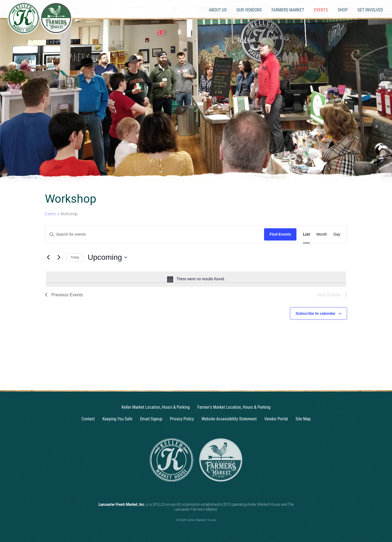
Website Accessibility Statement (229, 419)
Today (75, 257)
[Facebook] (201, 491)
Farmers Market (288, 10)
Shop (343, 10)
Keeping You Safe (117, 419)
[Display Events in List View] (306, 234)
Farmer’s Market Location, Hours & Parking (234, 407)
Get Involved (370, 10)
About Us (218, 10)
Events (321, 10)
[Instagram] (191, 491)
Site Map (303, 419)
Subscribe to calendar (316, 313)
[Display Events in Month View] (322, 234)
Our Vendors (249, 10)
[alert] (196, 279)
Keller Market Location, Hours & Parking (155, 407)
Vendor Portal (276, 419)
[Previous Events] (48, 257)
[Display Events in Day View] (337, 234)
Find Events (280, 234)
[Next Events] (59, 257)
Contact (88, 419)
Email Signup (151, 419)
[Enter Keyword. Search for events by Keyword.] (155, 234)
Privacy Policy (182, 419)
